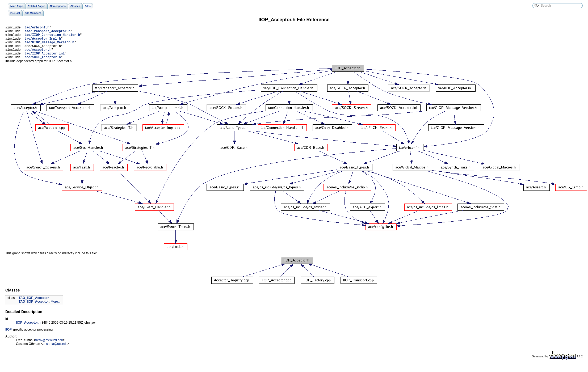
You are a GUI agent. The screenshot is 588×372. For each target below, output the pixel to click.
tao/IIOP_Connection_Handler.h (52, 37)
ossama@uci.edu (55, 351)
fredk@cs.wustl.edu (49, 347)
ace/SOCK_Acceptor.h (43, 64)
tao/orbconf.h (37, 28)
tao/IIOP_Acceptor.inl (45, 60)
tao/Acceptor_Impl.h (43, 42)
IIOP (9, 337)
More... (56, 309)
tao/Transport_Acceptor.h (47, 33)
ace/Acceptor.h (38, 55)
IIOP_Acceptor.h (28, 330)
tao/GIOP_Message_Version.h (49, 46)
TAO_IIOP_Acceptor (34, 305)
